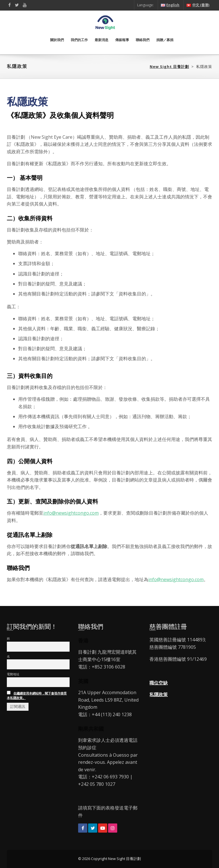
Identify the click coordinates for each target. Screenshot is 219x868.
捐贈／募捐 (165, 40)
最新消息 (102, 40)
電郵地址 (13, 674)
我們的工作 (79, 40)
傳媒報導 (122, 40)
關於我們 (57, 40)
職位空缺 (159, 683)
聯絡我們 (143, 40)
